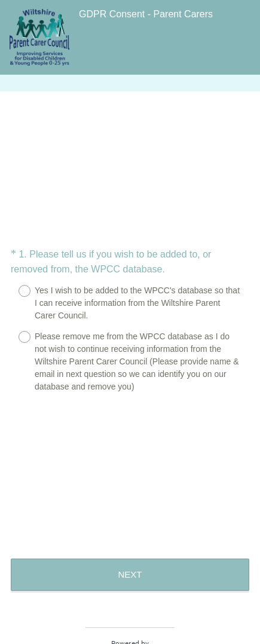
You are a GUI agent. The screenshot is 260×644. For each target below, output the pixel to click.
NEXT (130, 574)
